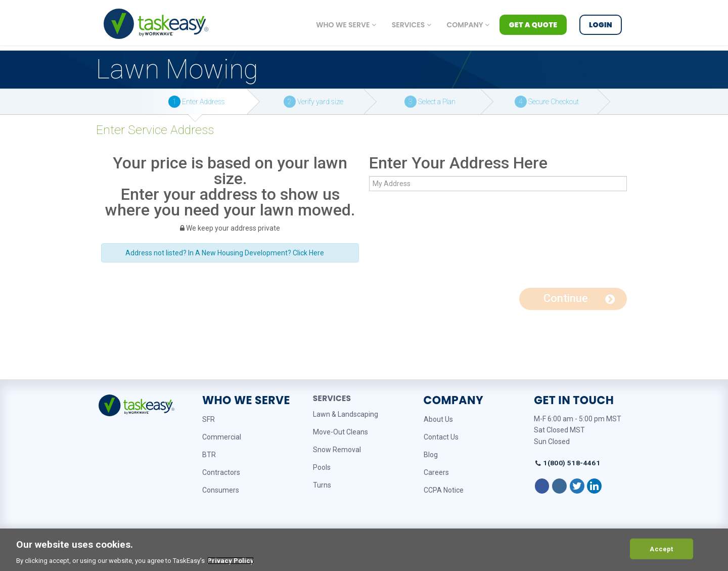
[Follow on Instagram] (559, 486)
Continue (579, 298)
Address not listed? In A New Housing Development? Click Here (225, 253)
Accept (661, 548)
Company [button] (468, 25)
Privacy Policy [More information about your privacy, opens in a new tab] (231, 561)
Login (601, 25)
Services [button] (412, 25)
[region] (364, 550)
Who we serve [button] (346, 25)
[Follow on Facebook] (542, 486)
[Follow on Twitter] (577, 486)
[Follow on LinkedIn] (594, 486)
